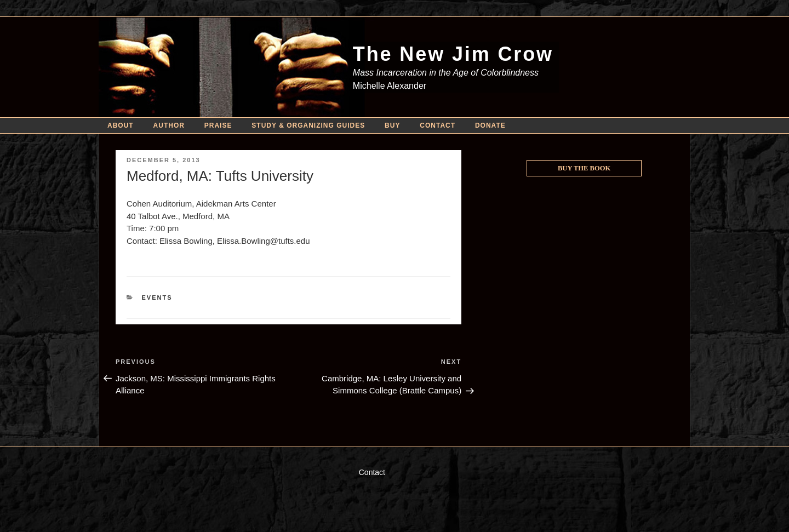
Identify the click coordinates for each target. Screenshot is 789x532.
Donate (490, 125)
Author (169, 125)
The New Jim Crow (453, 54)
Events (157, 298)
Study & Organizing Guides (308, 125)
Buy (392, 125)
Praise (218, 125)
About (121, 125)
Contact (438, 125)
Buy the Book (584, 168)
